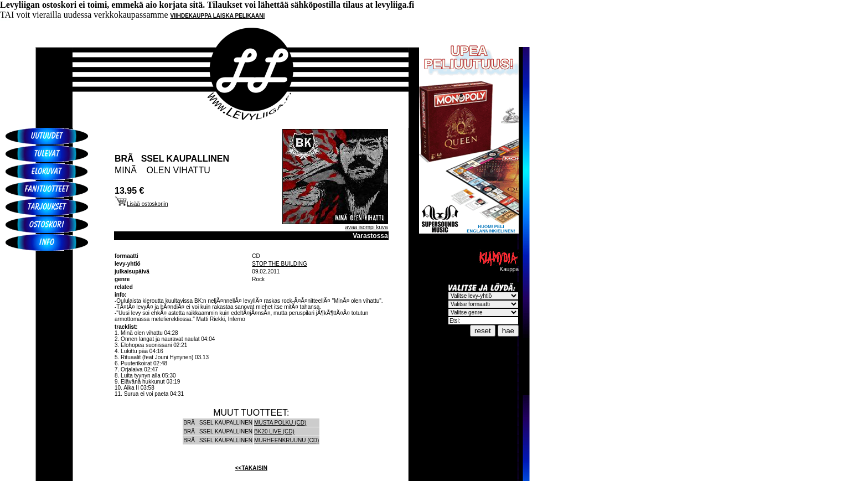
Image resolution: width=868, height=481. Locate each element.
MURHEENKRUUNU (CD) (286, 440)
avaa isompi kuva (366, 227)
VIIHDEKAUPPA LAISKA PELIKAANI (218, 16)
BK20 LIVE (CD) (274, 431)
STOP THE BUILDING (279, 264)
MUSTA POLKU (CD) (280, 423)
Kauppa (498, 267)
